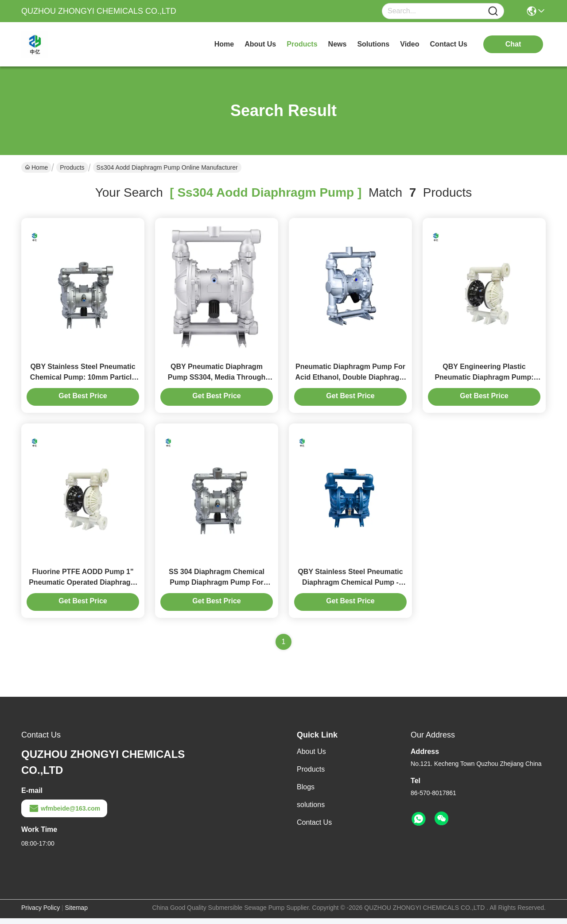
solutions (373, 44)
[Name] (493, 11)
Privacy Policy (41, 913)
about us (260, 44)
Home (224, 44)
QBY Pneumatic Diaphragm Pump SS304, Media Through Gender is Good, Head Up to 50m (217, 380)
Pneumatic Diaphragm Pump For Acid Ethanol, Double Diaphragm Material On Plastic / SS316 (351, 380)
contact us (449, 44)
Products (72, 167)
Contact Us (314, 828)
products (302, 44)
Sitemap (76, 913)
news (338, 44)
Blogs (306, 793)
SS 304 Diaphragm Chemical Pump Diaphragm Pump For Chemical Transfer (217, 588)
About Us (311, 757)
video (410, 44)
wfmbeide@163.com (64, 814)
